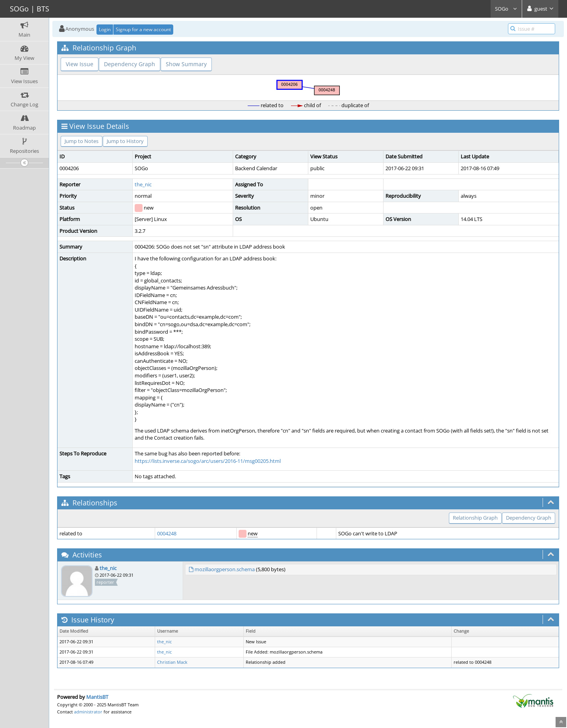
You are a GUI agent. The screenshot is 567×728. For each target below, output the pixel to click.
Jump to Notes (82, 141)
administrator (88, 712)
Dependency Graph (130, 64)
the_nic (143, 184)
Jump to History (125, 141)
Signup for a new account (143, 29)
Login (105, 29)
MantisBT (97, 697)
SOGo (506, 9)
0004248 (167, 533)
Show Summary (186, 64)
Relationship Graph (475, 518)
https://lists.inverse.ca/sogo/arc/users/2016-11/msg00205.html (208, 461)
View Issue (80, 64)
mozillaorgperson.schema (225, 569)
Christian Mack (172, 662)
